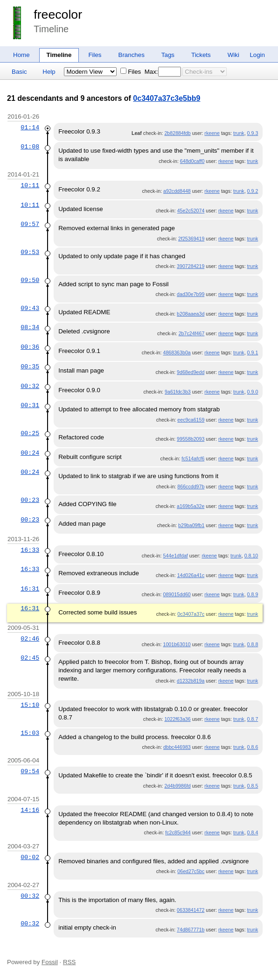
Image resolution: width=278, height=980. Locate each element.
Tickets (201, 55)
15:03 (30, 733)
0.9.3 (253, 133)
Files (95, 55)
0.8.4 (253, 832)
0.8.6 (253, 747)
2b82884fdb (177, 133)
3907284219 (191, 266)
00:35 (30, 367)
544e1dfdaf (175, 556)
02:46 (30, 639)
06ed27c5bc (191, 871)
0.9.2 (253, 191)
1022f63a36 (177, 719)
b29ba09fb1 (191, 525)
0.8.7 (253, 719)
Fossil (50, 962)
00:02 (30, 857)
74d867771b (191, 930)
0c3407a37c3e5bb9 (167, 98)
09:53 (30, 252)
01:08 (30, 147)
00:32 (30, 386)
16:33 (30, 550)
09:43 (30, 308)
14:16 (30, 810)
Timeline (59, 55)
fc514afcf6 (193, 458)
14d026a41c (191, 575)
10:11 (30, 185)
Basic (19, 72)
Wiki (233, 55)
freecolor (58, 14)
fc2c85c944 (178, 832)
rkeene (212, 133)
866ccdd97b (191, 486)
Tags (168, 55)
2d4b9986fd (177, 786)
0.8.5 (253, 786)
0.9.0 (253, 392)
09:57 (30, 224)
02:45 (30, 658)
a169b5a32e (191, 506)
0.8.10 (251, 556)
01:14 (30, 127)
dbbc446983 (177, 747)
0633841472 (191, 910)
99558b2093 (191, 439)
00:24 (30, 453)
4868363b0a (177, 353)
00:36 (30, 347)
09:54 (30, 771)
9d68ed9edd (191, 372)
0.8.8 (253, 644)
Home (21, 55)
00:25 (30, 433)
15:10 (30, 705)
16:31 (30, 589)
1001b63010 (177, 644)
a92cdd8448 (177, 191)
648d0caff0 (192, 161)
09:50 (30, 280)
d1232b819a (191, 681)
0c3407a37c (191, 614)
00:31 (30, 405)
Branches (132, 55)
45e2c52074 (191, 211)
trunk (239, 133)
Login (257, 55)
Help (49, 72)
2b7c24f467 (192, 333)
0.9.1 (253, 353)
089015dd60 (177, 594)
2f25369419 (191, 239)
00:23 (30, 500)
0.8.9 (253, 594)
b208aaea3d (191, 314)
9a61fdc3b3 (178, 392)
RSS (69, 962)
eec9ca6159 (191, 420)
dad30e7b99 (191, 294)
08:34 (30, 327)
